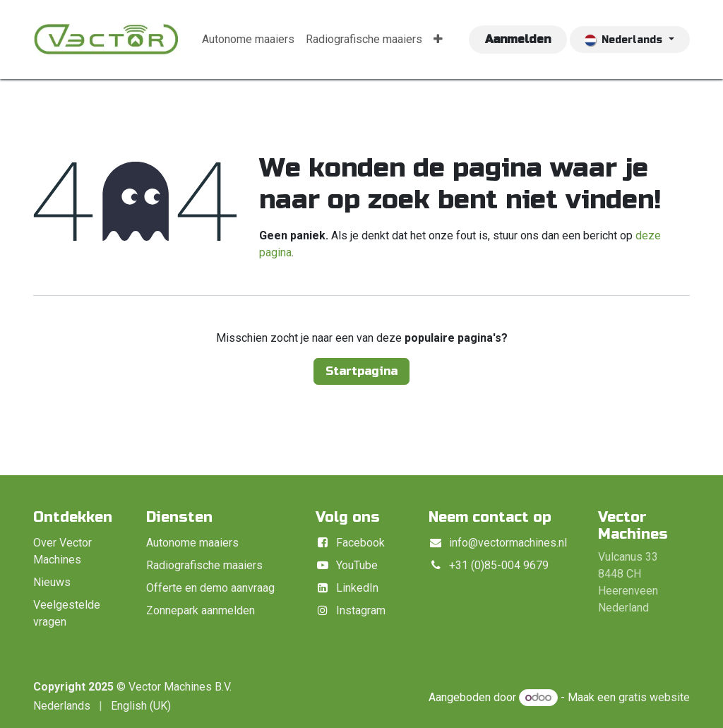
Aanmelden (518, 39)
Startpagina (361, 371)
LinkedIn (357, 588)
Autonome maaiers (192, 543)
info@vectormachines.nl (508, 543)
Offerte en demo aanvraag (210, 588)
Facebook (360, 543)
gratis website (654, 697)
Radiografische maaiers (204, 565)
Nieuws (52, 582)
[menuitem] (248, 40)
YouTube (357, 565)
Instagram (361, 610)
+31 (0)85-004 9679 (499, 565)
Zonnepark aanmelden (201, 610)
